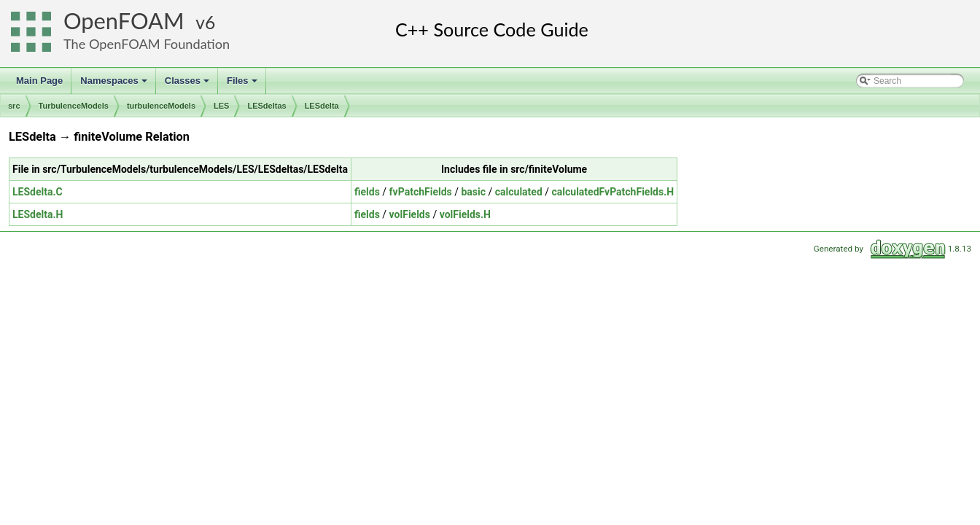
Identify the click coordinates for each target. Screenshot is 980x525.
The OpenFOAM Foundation (147, 44)
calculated (519, 192)
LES (221, 106)
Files (243, 85)
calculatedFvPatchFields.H (613, 192)
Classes (188, 85)
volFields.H (465, 214)
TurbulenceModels (74, 106)
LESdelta (322, 106)
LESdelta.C (38, 192)
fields (367, 192)
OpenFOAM (124, 21)
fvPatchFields (421, 192)
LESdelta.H (38, 214)
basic (473, 192)
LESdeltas (267, 106)
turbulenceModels (161, 106)
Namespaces (115, 85)
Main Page (39, 81)
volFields (410, 214)
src (14, 106)
